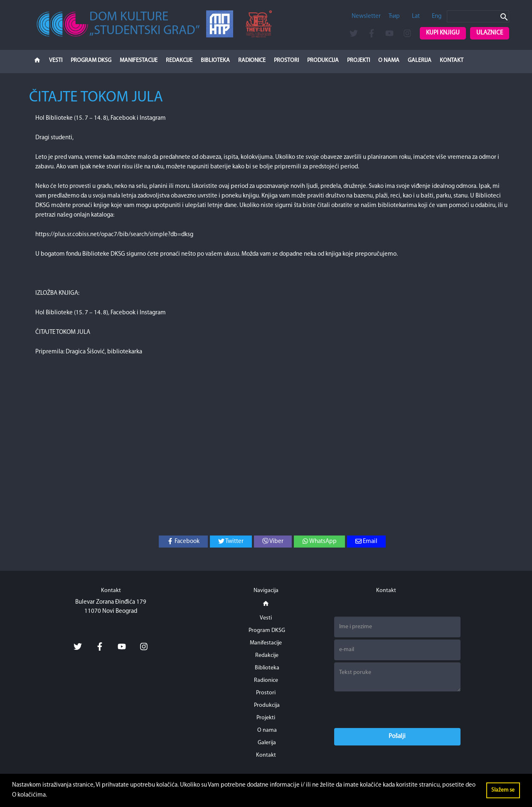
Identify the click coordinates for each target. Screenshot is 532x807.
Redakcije (179, 60)
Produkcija (323, 60)
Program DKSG (91, 60)
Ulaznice (490, 33)
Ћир (394, 16)
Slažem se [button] (503, 790)
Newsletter (366, 16)
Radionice (252, 60)
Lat (416, 16)
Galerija (420, 60)
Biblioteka (215, 60)
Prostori (286, 60)
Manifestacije (139, 60)
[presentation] (397, 710)
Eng (437, 16)
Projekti (358, 60)
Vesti (56, 60)
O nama (389, 60)
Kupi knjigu (443, 33)
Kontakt (452, 60)
